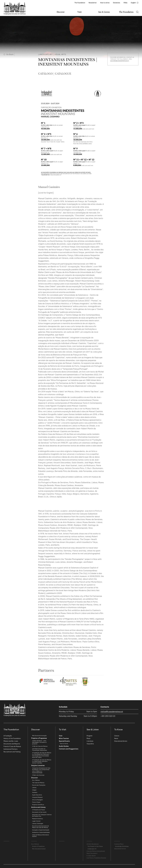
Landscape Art (46, 54)
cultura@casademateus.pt (120, 61)
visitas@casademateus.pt (112, 712)
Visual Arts (60, 54)
